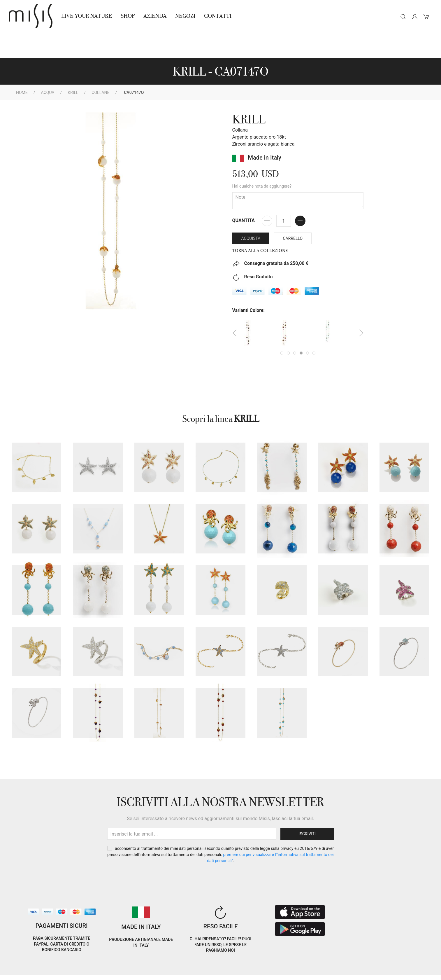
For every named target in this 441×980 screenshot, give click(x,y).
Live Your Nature (87, 16)
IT (365, 961)
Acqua (48, 66)
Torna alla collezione (260, 224)
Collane (100, 66)
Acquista (251, 212)
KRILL (73, 66)
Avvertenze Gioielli (93, 972)
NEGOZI (185, 16)
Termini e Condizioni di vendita (104, 965)
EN (380, 961)
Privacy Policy (55, 965)
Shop (128, 16)
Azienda (155, 16)
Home (22, 66)
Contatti (218, 16)
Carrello (293, 212)
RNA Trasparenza (53, 972)
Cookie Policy (23, 965)
